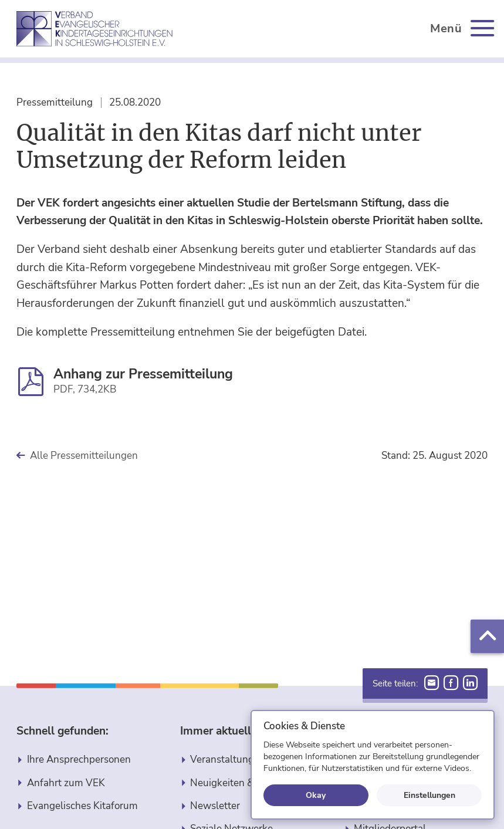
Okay (316, 795)
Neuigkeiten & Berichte (242, 783)
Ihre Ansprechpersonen (79, 759)
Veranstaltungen (228, 759)
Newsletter (215, 806)
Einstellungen (429, 795)
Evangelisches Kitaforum (82, 806)
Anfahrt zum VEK (66, 783)
